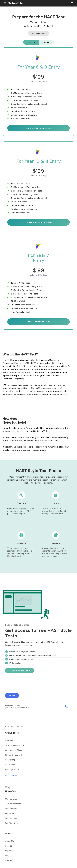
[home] (13, 3)
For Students (11, 809)
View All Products (11, 776)
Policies (9, 846)
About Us (9, 841)
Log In (12, 695)
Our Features (11, 799)
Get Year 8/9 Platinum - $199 (39, 128)
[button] (72, 3)
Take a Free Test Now (20, 672)
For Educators (12, 823)
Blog (7, 856)
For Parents (10, 814)
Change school (39, 33)
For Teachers (11, 818)
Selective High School (15, 745)
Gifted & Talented (13, 755)
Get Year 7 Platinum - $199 (38, 322)
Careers (9, 860)
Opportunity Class (13, 750)
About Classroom (13, 804)
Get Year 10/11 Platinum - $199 (38, 222)
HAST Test (10, 765)
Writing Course (12, 770)
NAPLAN (9, 741)
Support (9, 851)
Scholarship (10, 760)
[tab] (31, 42)
